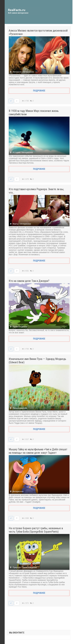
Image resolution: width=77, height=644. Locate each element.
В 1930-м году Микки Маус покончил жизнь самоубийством (34, 113)
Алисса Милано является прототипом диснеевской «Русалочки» (38, 32)
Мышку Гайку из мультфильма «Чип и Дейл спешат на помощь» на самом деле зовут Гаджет (38, 451)
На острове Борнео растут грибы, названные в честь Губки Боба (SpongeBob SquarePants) (36, 530)
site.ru (22, 11)
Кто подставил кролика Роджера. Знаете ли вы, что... (36, 191)
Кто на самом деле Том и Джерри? (29, 281)
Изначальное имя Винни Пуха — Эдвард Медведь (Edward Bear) (37, 361)
